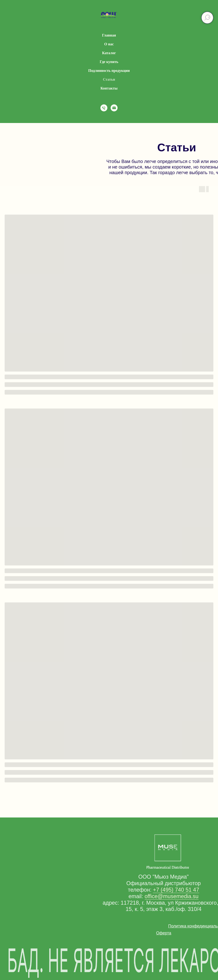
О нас (109, 44)
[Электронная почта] (114, 108)
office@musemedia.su (172, 896)
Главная (109, 35)
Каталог (109, 53)
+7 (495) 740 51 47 (176, 890)
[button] (164, 933)
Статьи (109, 79)
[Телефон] (104, 108)
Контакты (109, 88)
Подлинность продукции (109, 71)
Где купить (109, 62)
